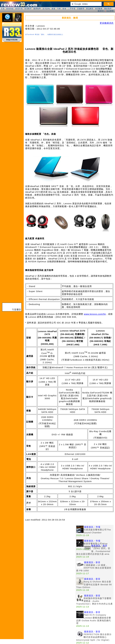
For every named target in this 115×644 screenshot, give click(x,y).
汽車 (59, 9)
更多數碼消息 (107, 23)
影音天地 (19, 9)
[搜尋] (86, 4)
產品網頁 (90, 9)
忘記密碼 (110, 11)
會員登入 (101, 11)
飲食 (64, 9)
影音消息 (10, 9)
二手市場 (72, 9)
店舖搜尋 (81, 9)
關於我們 (108, 9)
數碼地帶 (37, 9)
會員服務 (99, 9)
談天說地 (46, 9)
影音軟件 (28, 9)
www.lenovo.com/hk (95, 314)
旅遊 (53, 9)
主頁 (3, 9)
